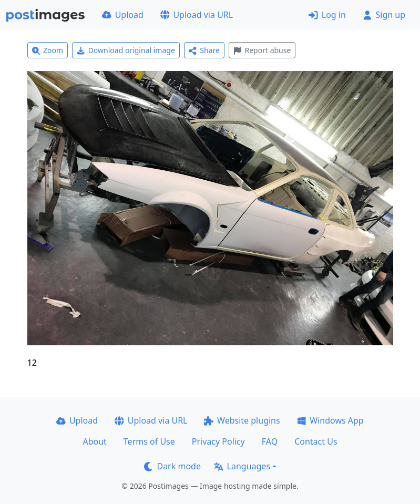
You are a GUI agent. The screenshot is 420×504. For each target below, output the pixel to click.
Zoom (48, 50)
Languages (242, 466)
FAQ (270, 441)
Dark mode (172, 466)
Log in (327, 15)
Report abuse (262, 50)
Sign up (384, 15)
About (94, 441)
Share (204, 50)
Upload (123, 15)
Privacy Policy (218, 441)
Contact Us (316, 441)
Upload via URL (197, 15)
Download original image (126, 50)
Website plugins (242, 420)
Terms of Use (149, 441)
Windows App (330, 420)
